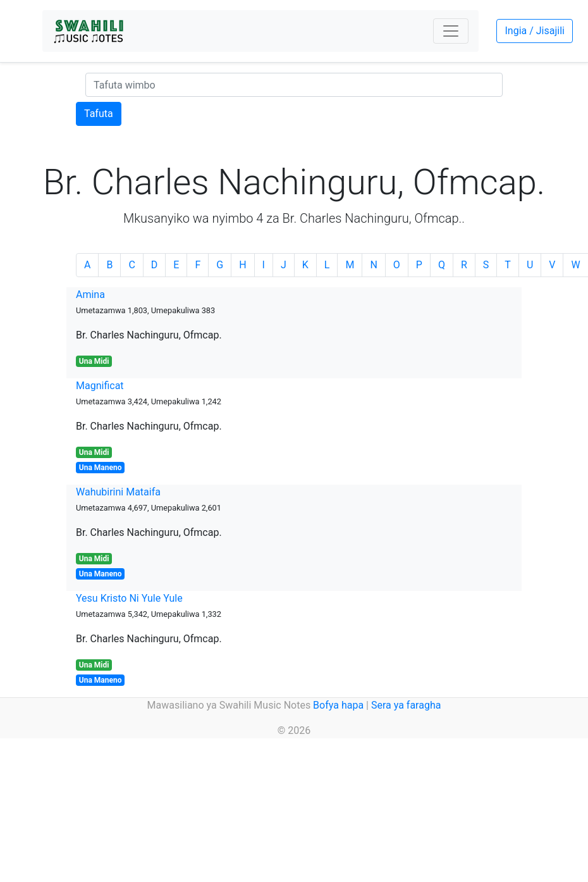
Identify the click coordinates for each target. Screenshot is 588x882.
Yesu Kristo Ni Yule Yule (129, 598)
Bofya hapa (338, 705)
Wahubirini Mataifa (118, 492)
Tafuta (99, 114)
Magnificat (100, 386)
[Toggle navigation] (451, 31)
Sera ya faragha (406, 705)
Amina (90, 295)
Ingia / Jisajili (534, 31)
